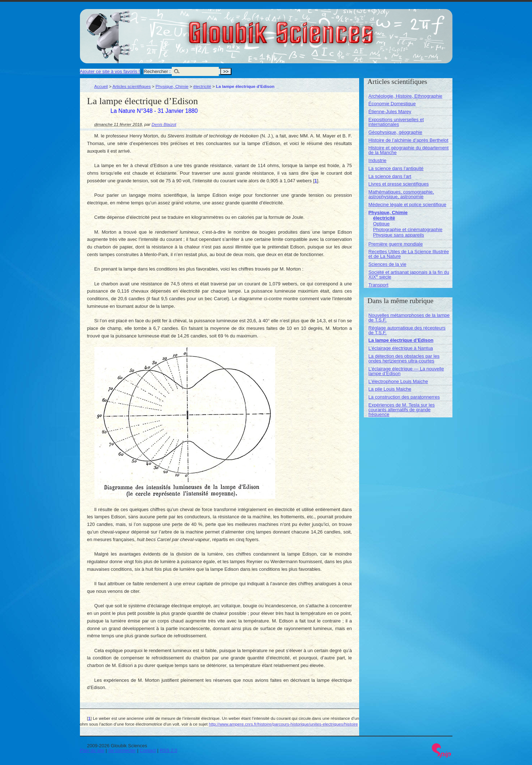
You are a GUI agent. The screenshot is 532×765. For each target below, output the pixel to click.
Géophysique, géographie (395, 132)
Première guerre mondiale (396, 244)
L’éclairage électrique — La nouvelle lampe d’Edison (406, 371)
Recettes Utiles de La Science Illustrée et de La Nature (409, 254)
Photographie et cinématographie (408, 230)
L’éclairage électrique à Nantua (401, 348)
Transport (378, 285)
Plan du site (92, 750)
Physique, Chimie (172, 86)
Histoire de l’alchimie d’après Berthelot (408, 140)
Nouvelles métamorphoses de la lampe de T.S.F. (409, 318)
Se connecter (122, 750)
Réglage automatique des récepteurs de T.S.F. (407, 330)
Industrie (378, 160)
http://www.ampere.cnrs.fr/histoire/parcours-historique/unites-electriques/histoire (283, 724)
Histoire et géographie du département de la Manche (409, 150)
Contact (148, 750)
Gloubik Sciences (322, 28)
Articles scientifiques (132, 86)
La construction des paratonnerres (404, 397)
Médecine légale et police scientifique (407, 205)
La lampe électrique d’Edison (401, 340)
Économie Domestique (392, 104)
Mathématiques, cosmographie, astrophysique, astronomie (401, 194)
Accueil (101, 86)
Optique (382, 224)
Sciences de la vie (388, 264)
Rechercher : (157, 71)
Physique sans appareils (399, 235)
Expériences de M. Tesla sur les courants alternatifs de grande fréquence (402, 410)
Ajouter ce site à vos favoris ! (110, 71)
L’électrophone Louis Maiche (398, 381)
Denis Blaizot (164, 124)
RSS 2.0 (169, 750)
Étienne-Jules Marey (390, 112)
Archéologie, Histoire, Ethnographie (406, 96)
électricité (202, 86)
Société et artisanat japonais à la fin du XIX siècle (409, 275)
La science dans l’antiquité (396, 168)
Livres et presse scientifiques (399, 184)
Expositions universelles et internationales (396, 122)
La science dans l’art (390, 176)
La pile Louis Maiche (390, 389)
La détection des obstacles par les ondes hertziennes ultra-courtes (404, 358)
